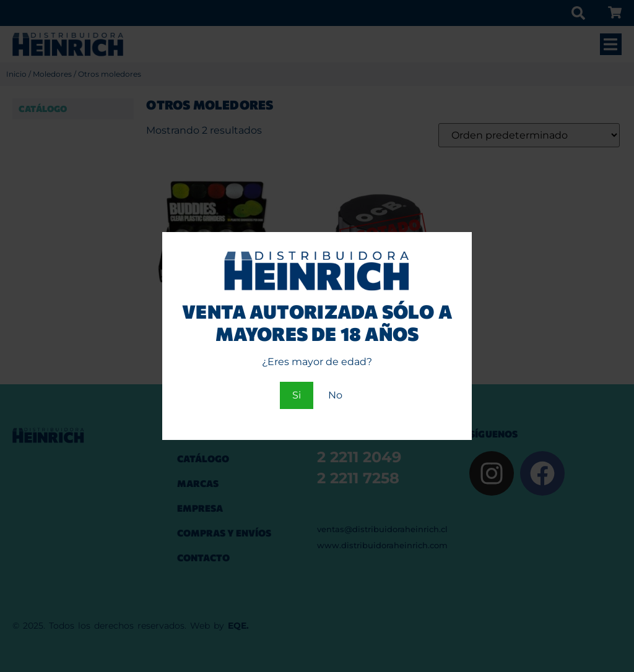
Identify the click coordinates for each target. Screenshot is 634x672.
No (335, 395)
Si (297, 395)
